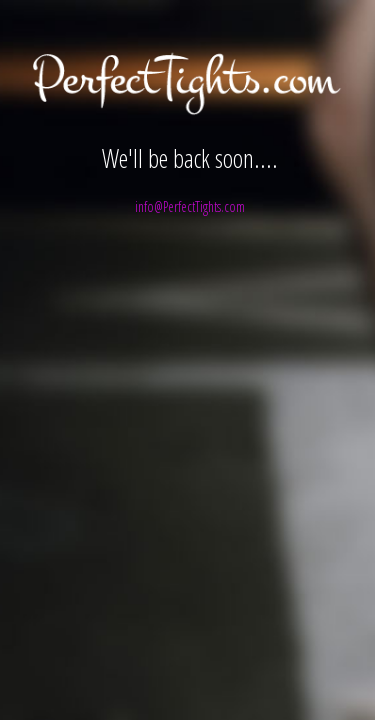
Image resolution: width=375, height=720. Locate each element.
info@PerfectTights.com (190, 206)
